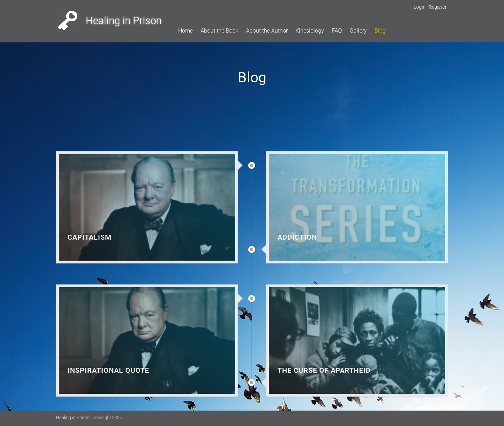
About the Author (267, 31)
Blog (380, 31)
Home (185, 31)
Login (420, 7)
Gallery (358, 31)
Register (438, 7)
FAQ (337, 31)
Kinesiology (310, 31)
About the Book (219, 31)
